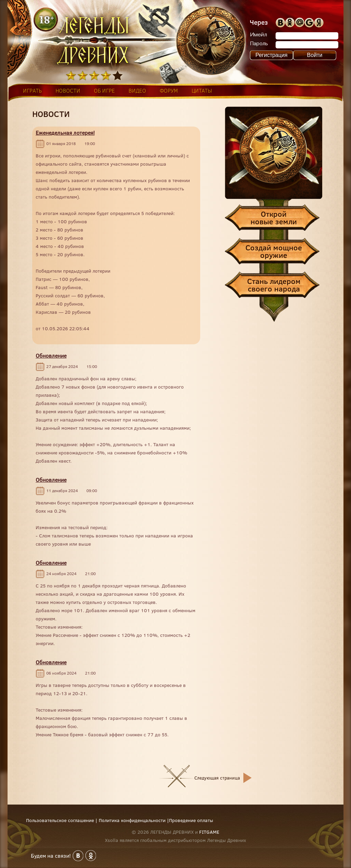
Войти (315, 55)
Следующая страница (217, 778)
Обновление (51, 356)
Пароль (259, 44)
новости (68, 91)
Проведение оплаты (191, 820)
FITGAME (209, 832)
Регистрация (271, 55)
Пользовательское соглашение (60, 820)
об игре (104, 91)
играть (32, 91)
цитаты (202, 91)
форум (169, 91)
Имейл (258, 35)
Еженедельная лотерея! (65, 133)
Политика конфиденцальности (132, 820)
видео (137, 91)
